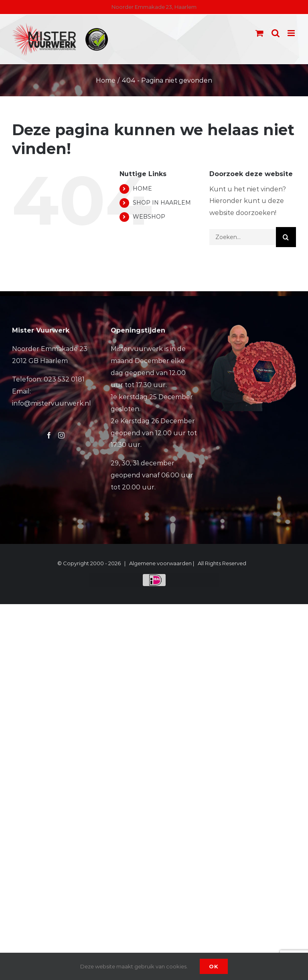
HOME (142, 189)
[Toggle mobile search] (276, 33)
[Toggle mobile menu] (292, 33)
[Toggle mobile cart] (259, 33)
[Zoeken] (286, 237)
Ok (214, 966)
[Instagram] (61, 435)
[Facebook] (49, 435)
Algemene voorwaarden (160, 563)
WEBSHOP (149, 217)
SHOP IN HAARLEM (162, 203)
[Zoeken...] (243, 237)
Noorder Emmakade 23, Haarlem (154, 7)
